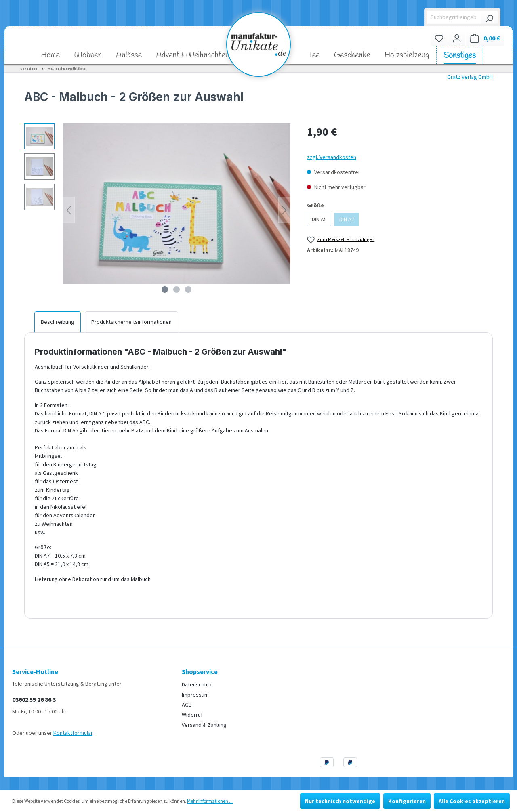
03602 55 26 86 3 (34, 699)
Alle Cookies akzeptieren (472, 801)
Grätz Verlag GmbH (470, 77)
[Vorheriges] (69, 210)
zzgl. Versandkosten (332, 157)
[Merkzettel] (439, 38)
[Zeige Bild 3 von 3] (188, 290)
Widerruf (192, 715)
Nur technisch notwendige (340, 801)
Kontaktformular (73, 733)
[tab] (58, 322)
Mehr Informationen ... (210, 801)
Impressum (195, 695)
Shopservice (200, 671)
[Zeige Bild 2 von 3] (177, 290)
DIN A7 (347, 219)
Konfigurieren (407, 801)
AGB (187, 705)
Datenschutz (197, 684)
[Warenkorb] (485, 38)
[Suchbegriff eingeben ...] (454, 17)
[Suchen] (489, 17)
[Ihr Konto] (457, 38)
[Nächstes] (284, 210)
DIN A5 (319, 219)
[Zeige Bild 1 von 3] (165, 290)
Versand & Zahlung (204, 725)
